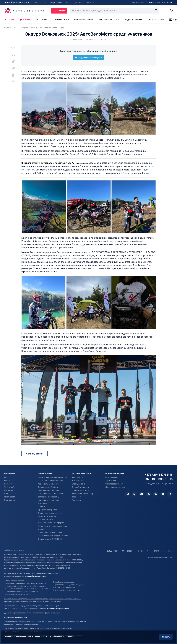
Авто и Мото (77, 477)
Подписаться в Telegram (89, 58)
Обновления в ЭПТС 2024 (50, 539)
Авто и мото (43, 20)
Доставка (43, 503)
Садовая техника (84, 20)
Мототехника (111, 477)
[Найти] (156, 11)
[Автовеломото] (24, 11)
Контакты (9, 484)
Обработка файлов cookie (50, 532)
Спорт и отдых (156, 20)
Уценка (25, 20)
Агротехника (62, 20)
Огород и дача (78, 484)
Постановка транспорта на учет (53, 536)
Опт (6, 477)
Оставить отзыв (45, 519)
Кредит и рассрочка (47, 510)
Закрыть (162, 634)
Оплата (41, 506)
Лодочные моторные (115, 487)
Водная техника (134, 20)
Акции (9, 20)
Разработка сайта (154, 557)
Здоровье (76, 497)
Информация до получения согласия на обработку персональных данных (51, 497)
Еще (173, 20)
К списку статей (34, 454)
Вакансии (9, 490)
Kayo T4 (36, 169)
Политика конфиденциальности (53, 477)
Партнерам (10, 497)
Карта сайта (10, 500)
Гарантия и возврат (47, 516)
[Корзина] (171, 11)
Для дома (76, 500)
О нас (7, 480)
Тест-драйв (10, 487)
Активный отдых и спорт (83, 493)
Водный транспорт (80, 487)
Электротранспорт (109, 20)
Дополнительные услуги (49, 513)
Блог (6, 493)
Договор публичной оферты (51, 523)
